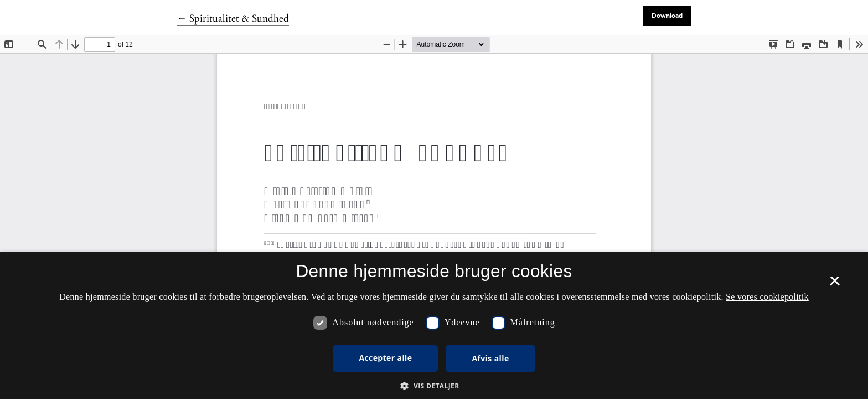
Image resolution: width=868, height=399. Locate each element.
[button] (434, 386)
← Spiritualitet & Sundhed (233, 19)
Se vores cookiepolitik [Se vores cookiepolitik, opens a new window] (767, 297)
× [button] (835, 285)
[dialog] (434, 326)
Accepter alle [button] (385, 358)
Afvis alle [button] (490, 358)
